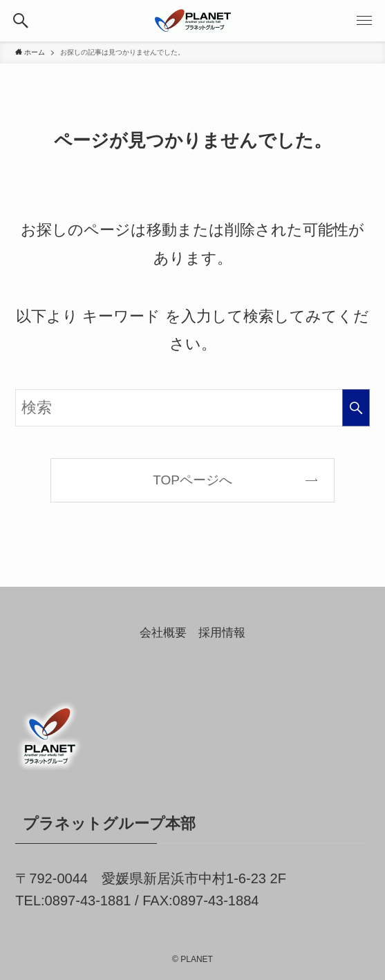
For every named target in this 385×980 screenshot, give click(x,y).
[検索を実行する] (356, 408)
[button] (21, 21)
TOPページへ (192, 480)
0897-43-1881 (88, 901)
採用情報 (222, 633)
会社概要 (163, 633)
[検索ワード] (192, 408)
